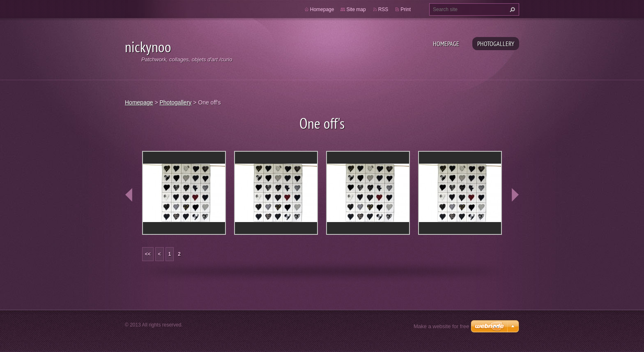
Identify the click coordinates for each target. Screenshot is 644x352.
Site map (356, 9)
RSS (383, 9)
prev (129, 195)
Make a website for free (441, 326)
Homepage (446, 44)
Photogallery (496, 44)
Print (406, 9)
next (515, 195)
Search (511, 9)
